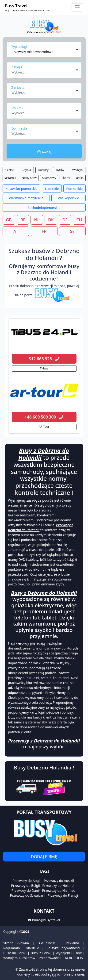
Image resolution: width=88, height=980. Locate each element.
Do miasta (19, 128)
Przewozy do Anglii (27, 881)
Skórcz (66, 178)
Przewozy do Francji (63, 895)
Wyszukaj (44, 151)
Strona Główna (16, 943)
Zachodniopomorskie (44, 208)
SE (72, 231)
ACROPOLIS (74, 958)
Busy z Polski (41, 953)
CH (79, 220)
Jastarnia (10, 178)
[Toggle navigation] (77, 7)
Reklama (72, 943)
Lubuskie (52, 189)
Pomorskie (74, 189)
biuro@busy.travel (46, 920)
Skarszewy (49, 178)
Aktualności (47, 943)
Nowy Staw (29, 178)
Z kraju (17, 67)
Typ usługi (19, 47)
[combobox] (45, 50)
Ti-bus (44, 368)
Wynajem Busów (69, 953)
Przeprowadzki (50, 958)
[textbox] (43, 71)
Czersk (10, 170)
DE (65, 220)
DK (51, 220)
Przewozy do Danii (26, 890)
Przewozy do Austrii (59, 881)
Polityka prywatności (63, 948)
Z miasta (18, 87)
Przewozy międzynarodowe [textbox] (32, 52)
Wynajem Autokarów (19, 958)
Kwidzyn (77, 170)
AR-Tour (44, 427)
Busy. (28, 7)
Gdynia (26, 170)
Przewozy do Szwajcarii (28, 895)
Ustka (80, 178)
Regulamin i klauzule (21, 948)
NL (37, 220)
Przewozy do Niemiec (59, 890)
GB (9, 220)
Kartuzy (43, 170)
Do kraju (18, 108)
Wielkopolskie (69, 198)
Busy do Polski (15, 953)
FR (44, 231)
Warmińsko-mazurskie (26, 198)
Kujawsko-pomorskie (21, 189)
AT (16, 231)
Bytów (60, 170)
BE (23, 220)
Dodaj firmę (44, 857)
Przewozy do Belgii (25, 886)
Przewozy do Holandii (59, 886)
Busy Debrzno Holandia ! (44, 767)
